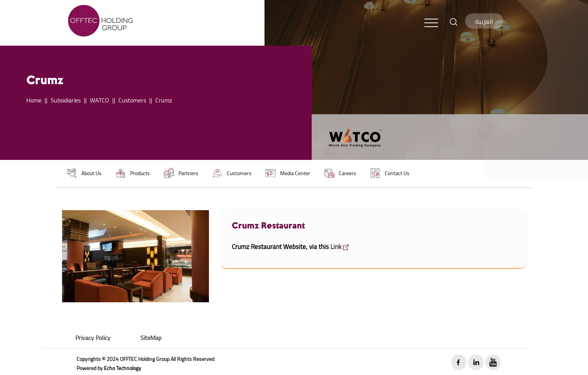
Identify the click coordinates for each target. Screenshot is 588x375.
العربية (484, 21)
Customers (132, 100)
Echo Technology (123, 368)
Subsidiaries (66, 100)
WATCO (100, 100)
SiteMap (151, 338)
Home (34, 100)
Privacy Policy (93, 338)
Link (339, 247)
